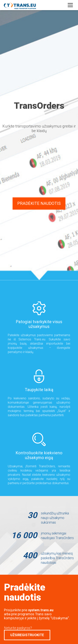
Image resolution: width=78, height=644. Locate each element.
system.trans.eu (41, 610)
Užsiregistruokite (27, 635)
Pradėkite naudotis (39, 203)
